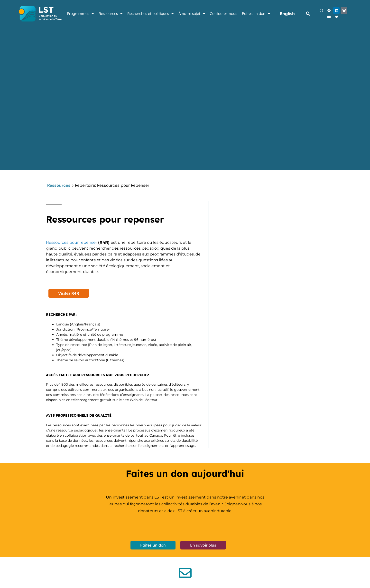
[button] (308, 14)
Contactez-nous (223, 14)
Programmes (80, 14)
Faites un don (256, 14)
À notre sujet (192, 14)
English (287, 14)
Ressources (111, 14)
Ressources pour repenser (72, 242)
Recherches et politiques (150, 14)
